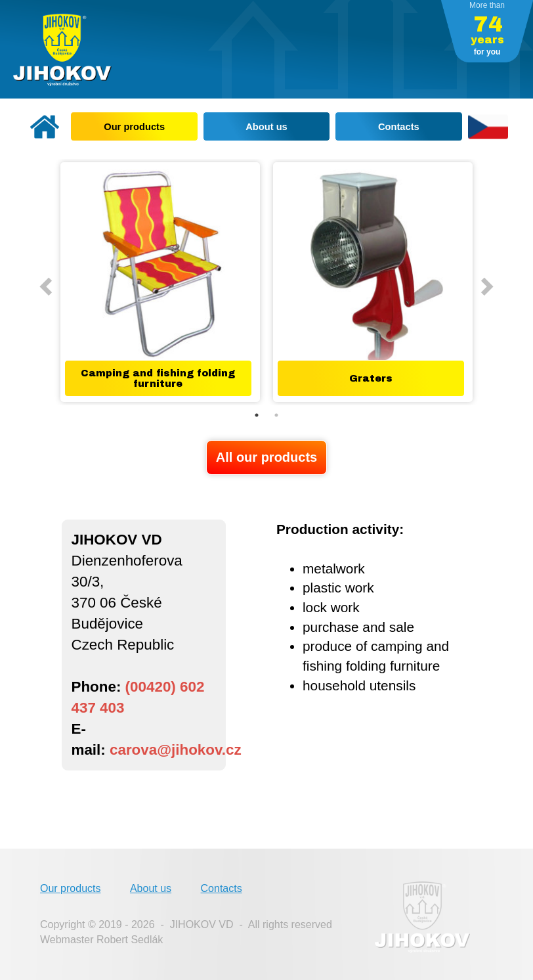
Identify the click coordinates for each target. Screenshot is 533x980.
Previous (44, 282)
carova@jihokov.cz (176, 750)
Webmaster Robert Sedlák (101, 940)
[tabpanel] (160, 282)
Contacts (222, 888)
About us (151, 888)
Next (482, 282)
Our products (70, 888)
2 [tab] (276, 415)
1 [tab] (257, 415)
